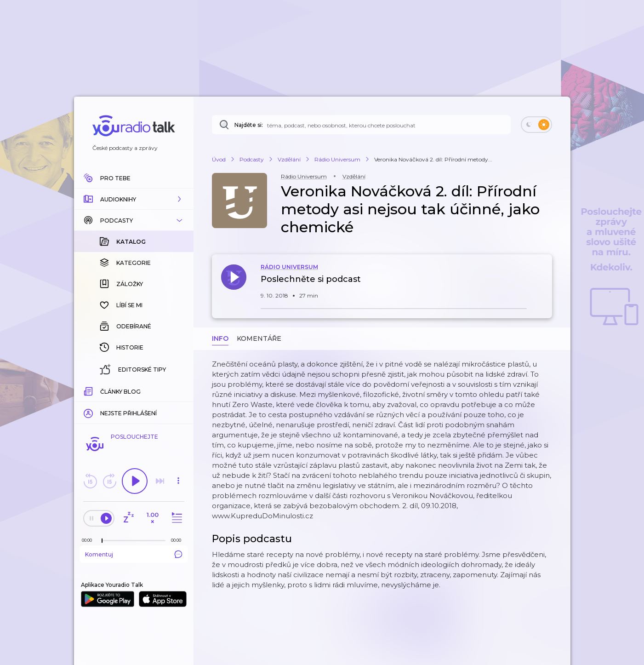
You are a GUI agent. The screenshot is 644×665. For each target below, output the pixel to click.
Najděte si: (249, 125)
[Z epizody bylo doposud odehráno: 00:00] (89, 540)
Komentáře (259, 338)
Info (220, 338)
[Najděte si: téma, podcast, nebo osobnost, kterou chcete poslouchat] (361, 125)
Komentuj (134, 554)
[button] (134, 199)
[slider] (102, 541)
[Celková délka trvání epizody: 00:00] (178, 540)
